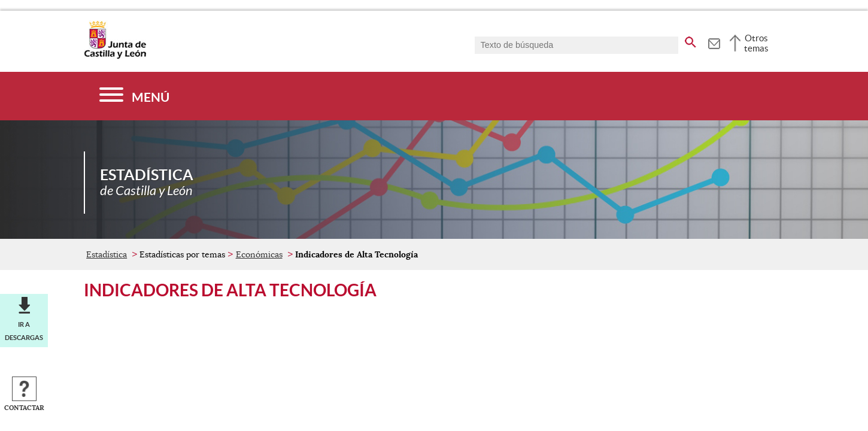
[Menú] (134, 96)
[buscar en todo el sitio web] (691, 40)
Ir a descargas (24, 331)
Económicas (259, 254)
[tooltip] (714, 42)
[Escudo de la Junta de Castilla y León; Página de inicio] (115, 56)
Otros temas (756, 43)
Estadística (107, 254)
